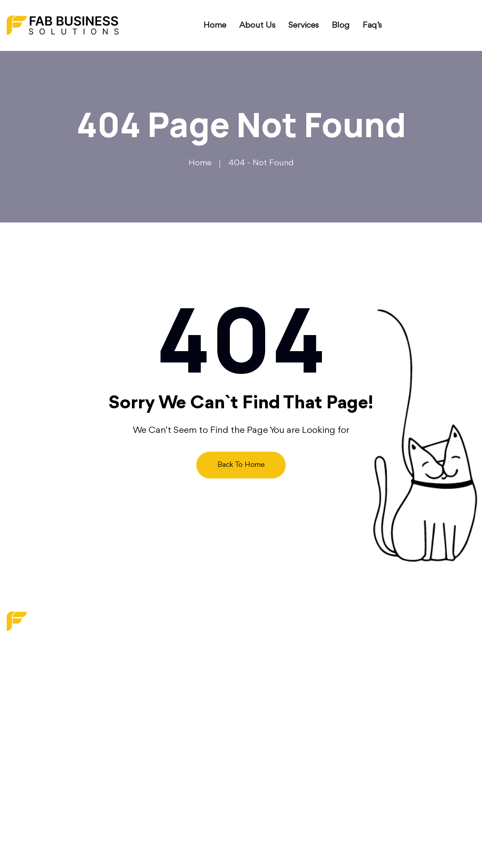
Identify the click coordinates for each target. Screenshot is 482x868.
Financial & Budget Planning (299, 704)
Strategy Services (280, 687)
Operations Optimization (293, 721)
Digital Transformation (288, 671)
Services (304, 25)
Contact (186, 721)
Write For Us (194, 738)
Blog (341, 25)
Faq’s (372, 25)
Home (215, 25)
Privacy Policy (196, 754)
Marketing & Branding (288, 654)
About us (257, 25)
